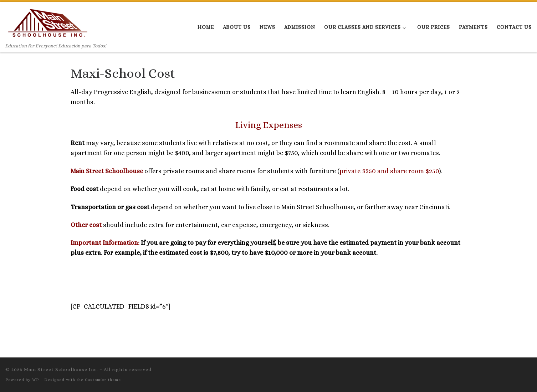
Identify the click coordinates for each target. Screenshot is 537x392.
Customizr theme (103, 380)
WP (35, 380)
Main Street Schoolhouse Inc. (61, 369)
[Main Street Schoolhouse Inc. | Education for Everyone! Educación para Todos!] (47, 22)
